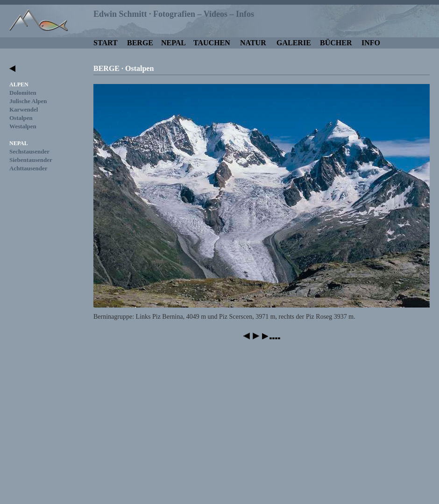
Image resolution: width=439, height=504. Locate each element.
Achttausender (28, 168)
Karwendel (24, 109)
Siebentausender (31, 160)
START (106, 43)
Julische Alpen (28, 101)
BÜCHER (336, 43)
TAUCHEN (212, 43)
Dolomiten (23, 93)
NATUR (253, 43)
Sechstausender (29, 151)
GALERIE (294, 43)
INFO (371, 43)
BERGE (140, 43)
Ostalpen (21, 118)
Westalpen (23, 126)
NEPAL (173, 43)
